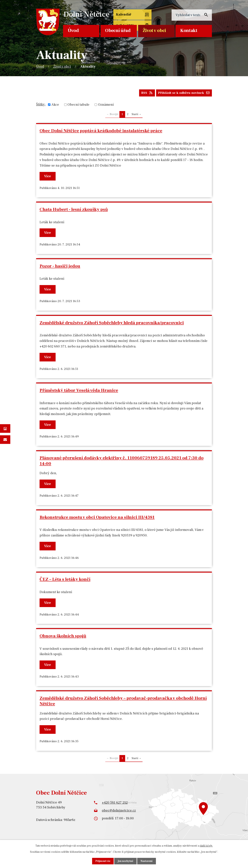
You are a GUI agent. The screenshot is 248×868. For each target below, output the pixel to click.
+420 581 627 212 (115, 803)
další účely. (206, 846)
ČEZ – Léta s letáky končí (65, 580)
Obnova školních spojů (63, 637)
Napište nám (5, 439)
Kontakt (189, 31)
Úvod (73, 31)
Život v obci (154, 31)
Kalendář (123, 15)
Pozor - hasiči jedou (60, 267)
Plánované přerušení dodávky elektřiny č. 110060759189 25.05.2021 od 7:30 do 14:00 (122, 462)
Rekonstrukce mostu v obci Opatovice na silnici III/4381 (97, 518)
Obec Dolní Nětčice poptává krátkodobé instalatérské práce (101, 132)
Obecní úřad (118, 31)
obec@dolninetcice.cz (119, 811)
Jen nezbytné (126, 861)
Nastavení (147, 861)
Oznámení (106, 106)
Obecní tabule (78, 106)
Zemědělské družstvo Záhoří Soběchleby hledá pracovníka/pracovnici (112, 324)
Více (48, 177)
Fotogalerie (5, 429)
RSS (143, 94)
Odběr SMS (150, 18)
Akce (55, 106)
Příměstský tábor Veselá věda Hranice (79, 391)
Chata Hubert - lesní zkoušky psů (74, 210)
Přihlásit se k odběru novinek (183, 94)
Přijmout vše (102, 861)
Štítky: (41, 105)
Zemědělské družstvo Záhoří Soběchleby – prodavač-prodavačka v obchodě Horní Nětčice (123, 702)
